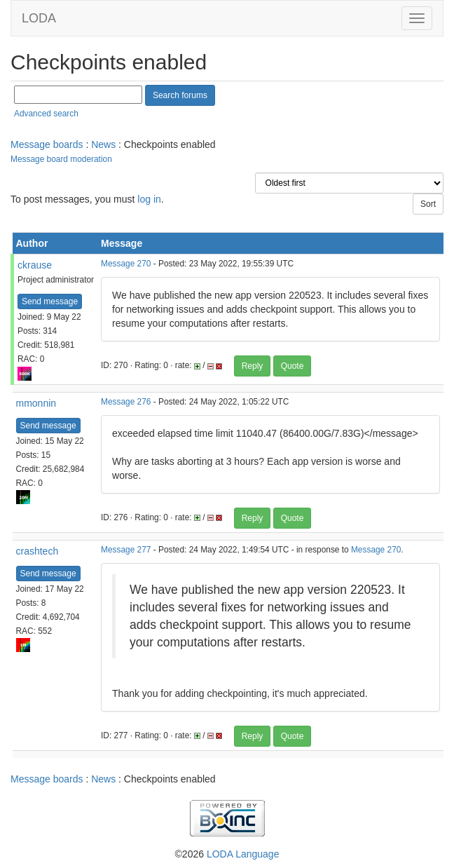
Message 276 (126, 402)
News (103, 144)
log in (149, 199)
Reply (253, 366)
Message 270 (126, 264)
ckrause (35, 265)
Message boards (47, 144)
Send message (50, 301)
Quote (293, 366)
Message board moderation (61, 159)
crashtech (37, 551)
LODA (39, 18)
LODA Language (243, 854)
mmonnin (36, 403)
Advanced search (46, 114)
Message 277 (126, 550)
